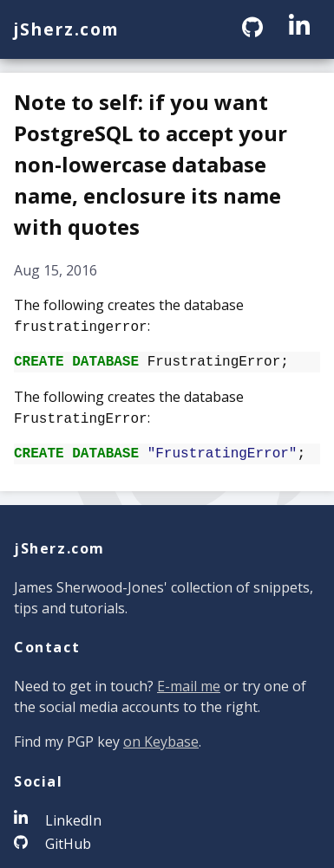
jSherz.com (67, 29)
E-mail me (189, 683)
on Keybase (161, 738)
